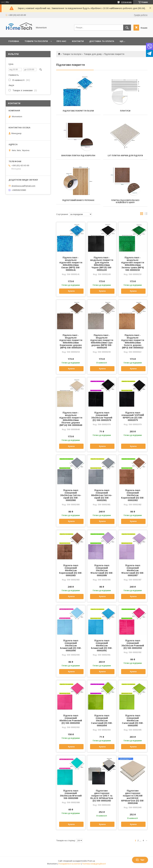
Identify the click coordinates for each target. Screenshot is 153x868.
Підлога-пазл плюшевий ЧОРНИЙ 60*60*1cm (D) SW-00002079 (133, 416)
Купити (71, 291)
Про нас (61, 41)
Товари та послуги (36, 41)
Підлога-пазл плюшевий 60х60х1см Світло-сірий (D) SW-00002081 (102, 495)
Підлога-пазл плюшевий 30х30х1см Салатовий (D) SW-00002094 (102, 721)
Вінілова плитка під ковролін (78, 156)
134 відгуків (126, 2)
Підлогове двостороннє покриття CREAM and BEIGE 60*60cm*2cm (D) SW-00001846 (133, 797)
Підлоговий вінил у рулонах (78, 200)
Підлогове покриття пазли (78, 111)
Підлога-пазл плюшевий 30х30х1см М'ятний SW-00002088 (71, 794)
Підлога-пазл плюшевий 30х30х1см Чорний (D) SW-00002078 (102, 416)
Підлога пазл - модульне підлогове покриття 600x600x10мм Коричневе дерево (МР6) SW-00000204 (71, 341)
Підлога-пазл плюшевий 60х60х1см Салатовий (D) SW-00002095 (133, 721)
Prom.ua (91, 861)
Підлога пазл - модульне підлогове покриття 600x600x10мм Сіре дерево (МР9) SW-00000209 (102, 341)
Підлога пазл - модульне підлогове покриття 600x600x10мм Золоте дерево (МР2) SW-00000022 (133, 341)
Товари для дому (93, 54)
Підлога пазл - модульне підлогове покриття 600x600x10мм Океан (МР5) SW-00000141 (71, 264)
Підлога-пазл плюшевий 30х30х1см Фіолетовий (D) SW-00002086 (102, 570)
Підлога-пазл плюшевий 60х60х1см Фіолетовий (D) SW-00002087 (133, 570)
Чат (140, 860)
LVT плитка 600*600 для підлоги (125, 156)
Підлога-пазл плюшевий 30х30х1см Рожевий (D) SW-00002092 (133, 644)
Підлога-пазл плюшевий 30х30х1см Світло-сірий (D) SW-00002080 (71, 495)
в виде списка (146, 214)
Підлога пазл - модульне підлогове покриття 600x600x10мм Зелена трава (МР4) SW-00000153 (133, 264)
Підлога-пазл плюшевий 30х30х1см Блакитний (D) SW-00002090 (71, 646)
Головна (14, 41)
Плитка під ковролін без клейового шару (125, 201)
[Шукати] (127, 28)
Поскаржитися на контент (70, 864)
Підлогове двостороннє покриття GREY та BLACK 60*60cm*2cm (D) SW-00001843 (102, 796)
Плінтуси (125, 111)
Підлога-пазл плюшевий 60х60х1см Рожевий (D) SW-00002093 (71, 719)
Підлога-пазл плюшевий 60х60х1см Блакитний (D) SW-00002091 (102, 646)
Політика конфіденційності (94, 864)
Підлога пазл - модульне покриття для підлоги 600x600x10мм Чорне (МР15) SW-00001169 (102, 264)
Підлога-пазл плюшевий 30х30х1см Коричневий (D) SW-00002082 (133, 495)
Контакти (78, 41)
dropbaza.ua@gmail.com (23, 186)
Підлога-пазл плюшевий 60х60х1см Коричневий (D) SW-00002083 (71, 570)
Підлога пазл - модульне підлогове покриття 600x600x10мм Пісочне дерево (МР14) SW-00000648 (71, 419)
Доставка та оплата (102, 41)
